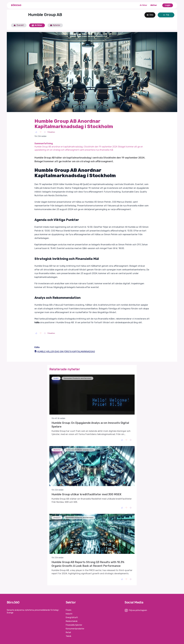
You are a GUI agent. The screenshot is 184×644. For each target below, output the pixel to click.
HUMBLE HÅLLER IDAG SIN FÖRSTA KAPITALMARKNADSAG (65, 352)
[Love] (41, 132)
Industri (69, 614)
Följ (166, 15)
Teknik (69, 636)
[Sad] (45, 132)
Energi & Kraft (72, 618)
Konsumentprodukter (75, 629)
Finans (69, 610)
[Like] (36, 132)
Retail (68, 632)
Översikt (19, 25)
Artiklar (144, 5)
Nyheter (55, 25)
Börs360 (16, 5)
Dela (150, 15)
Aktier (154, 5)
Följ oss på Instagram (138, 610)
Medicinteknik (72, 621)
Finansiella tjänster (74, 625)
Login (168, 5)
